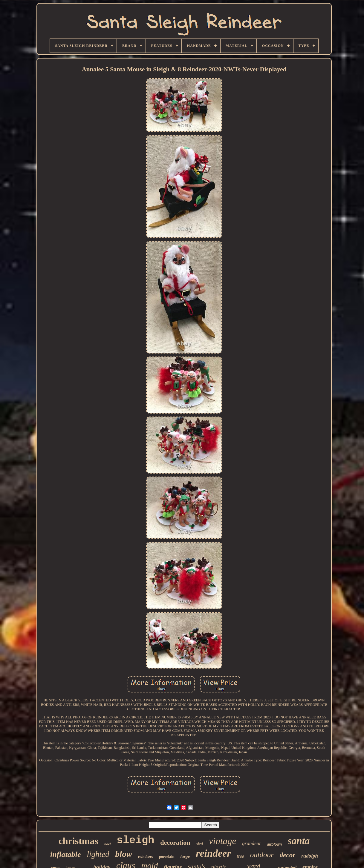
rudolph (310, 856)
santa (299, 841)
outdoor (262, 855)
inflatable (66, 854)
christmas (78, 841)
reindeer (213, 853)
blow (124, 854)
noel (107, 844)
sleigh (135, 841)
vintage (222, 841)
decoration (175, 842)
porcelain (167, 857)
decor (287, 855)
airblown (274, 844)
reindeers (146, 857)
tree (240, 856)
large (185, 856)
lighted (98, 854)
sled (200, 844)
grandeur (251, 843)
